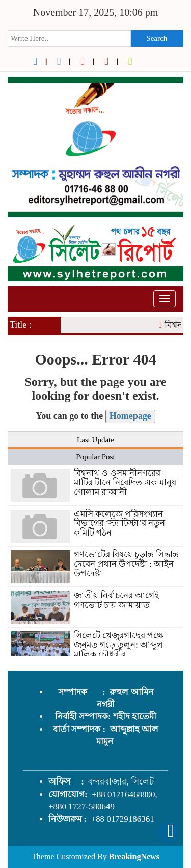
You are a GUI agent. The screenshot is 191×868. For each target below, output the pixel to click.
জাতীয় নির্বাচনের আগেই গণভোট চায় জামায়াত (117, 600)
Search (157, 38)
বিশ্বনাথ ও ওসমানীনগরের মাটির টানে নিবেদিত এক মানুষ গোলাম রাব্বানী (125, 483)
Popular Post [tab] (95, 457)
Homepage (130, 416)
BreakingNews (134, 857)
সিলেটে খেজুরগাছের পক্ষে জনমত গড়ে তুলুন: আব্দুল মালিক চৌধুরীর (119, 645)
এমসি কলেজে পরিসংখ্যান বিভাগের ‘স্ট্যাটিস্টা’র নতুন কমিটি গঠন (120, 523)
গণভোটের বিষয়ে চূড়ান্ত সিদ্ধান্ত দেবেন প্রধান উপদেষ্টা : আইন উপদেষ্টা (127, 564)
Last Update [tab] (95, 440)
